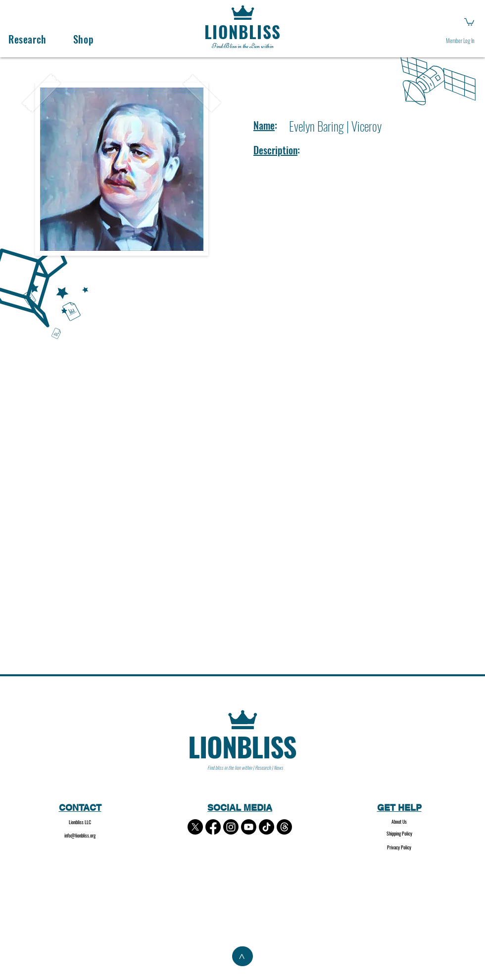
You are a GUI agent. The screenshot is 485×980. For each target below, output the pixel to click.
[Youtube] (249, 827)
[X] (195, 827)
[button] (469, 22)
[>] (242, 956)
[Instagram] (231, 827)
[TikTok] (267, 827)
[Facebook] (213, 827)
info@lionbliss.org (80, 835)
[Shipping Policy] (399, 834)
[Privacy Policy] (399, 848)
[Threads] (284, 827)
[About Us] (399, 822)
